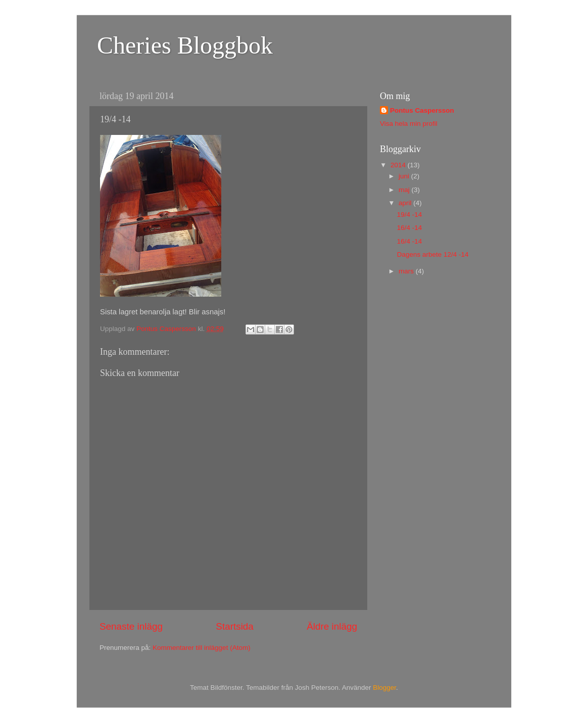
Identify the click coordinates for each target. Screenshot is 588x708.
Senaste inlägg (131, 626)
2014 (399, 165)
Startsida (235, 626)
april (406, 203)
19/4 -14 (410, 215)
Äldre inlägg (332, 626)
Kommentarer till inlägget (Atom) (202, 648)
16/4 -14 (410, 228)
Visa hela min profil (409, 124)
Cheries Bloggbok (185, 45)
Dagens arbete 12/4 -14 (433, 254)
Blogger (384, 688)
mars (407, 271)
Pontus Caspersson (422, 110)
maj (405, 190)
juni (405, 176)
